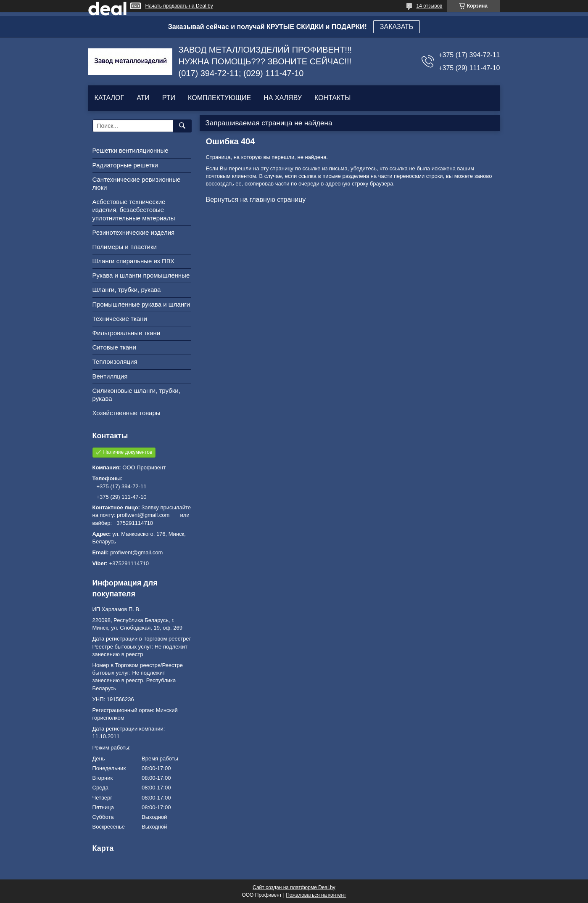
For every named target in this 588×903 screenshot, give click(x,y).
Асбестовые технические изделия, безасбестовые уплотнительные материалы (134, 210)
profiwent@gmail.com (136, 552)
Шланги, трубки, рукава (127, 290)
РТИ (169, 98)
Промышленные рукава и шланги (141, 304)
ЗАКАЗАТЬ (397, 27)
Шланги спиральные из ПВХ (134, 261)
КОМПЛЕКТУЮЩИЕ (219, 98)
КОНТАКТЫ (332, 98)
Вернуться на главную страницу (256, 200)
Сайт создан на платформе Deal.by (294, 887)
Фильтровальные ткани (127, 333)
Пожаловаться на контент (316, 895)
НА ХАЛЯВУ (283, 98)
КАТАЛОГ (109, 98)
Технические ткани (120, 319)
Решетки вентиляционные (131, 150)
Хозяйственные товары (127, 413)
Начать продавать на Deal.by (179, 6)
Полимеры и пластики (125, 247)
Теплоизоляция (115, 361)
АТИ (143, 98)
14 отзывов (429, 6)
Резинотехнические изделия (134, 232)
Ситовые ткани (114, 347)
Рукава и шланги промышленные (141, 275)
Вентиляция (110, 376)
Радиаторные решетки (125, 165)
